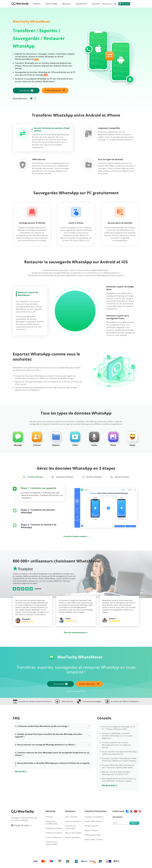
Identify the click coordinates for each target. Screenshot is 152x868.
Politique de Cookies (54, 828)
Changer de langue (21, 825)
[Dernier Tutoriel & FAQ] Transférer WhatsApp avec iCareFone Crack (116, 773)
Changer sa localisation (94, 817)
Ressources (107, 4)
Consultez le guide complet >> (76, 536)
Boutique (124, 4)
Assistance (96, 4)
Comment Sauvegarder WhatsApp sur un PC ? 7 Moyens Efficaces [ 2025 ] (119, 728)
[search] (115, 4)
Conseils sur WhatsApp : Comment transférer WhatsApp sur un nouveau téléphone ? (117, 736)
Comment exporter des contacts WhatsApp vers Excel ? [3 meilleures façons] (116, 745)
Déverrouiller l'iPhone (93, 821)
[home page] (20, 4)
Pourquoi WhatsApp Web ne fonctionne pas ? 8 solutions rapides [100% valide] (118, 766)
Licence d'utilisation (54, 837)
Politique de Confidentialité (52, 823)
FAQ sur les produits (73, 833)
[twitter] (131, 811)
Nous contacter (71, 817)
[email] (120, 823)
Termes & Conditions (54, 833)
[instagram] (140, 811)
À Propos (49, 817)
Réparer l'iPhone (91, 830)
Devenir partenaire (73, 837)
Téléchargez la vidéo (93, 835)
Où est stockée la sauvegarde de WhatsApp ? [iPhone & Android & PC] (119, 753)
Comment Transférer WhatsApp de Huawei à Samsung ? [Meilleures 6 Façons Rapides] (119, 760)
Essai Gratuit (26, 91)
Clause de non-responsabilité (52, 843)
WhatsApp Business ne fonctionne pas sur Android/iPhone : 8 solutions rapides (119, 780)
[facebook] (127, 811)
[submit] (134, 823)
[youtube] (135, 811)
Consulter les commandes (70, 827)
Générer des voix (91, 826)
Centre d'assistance (73, 821)
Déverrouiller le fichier (94, 840)
